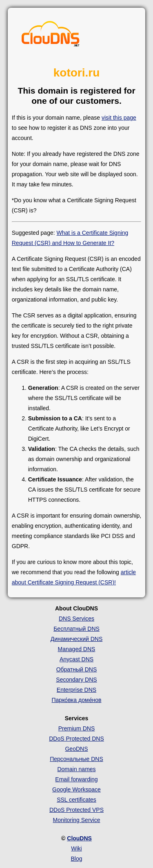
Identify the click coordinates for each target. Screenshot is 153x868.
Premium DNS (76, 728)
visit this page (119, 118)
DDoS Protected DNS (76, 739)
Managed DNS (77, 649)
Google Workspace (76, 789)
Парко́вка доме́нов (77, 700)
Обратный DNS (77, 669)
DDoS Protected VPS (76, 810)
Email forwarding (76, 779)
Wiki (76, 848)
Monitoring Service (77, 820)
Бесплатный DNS (76, 629)
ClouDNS (79, 838)
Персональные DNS (76, 759)
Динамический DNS (77, 639)
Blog (76, 859)
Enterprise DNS (76, 690)
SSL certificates (76, 800)
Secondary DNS (76, 680)
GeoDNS (76, 749)
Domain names (76, 769)
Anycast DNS (76, 659)
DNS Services (76, 619)
